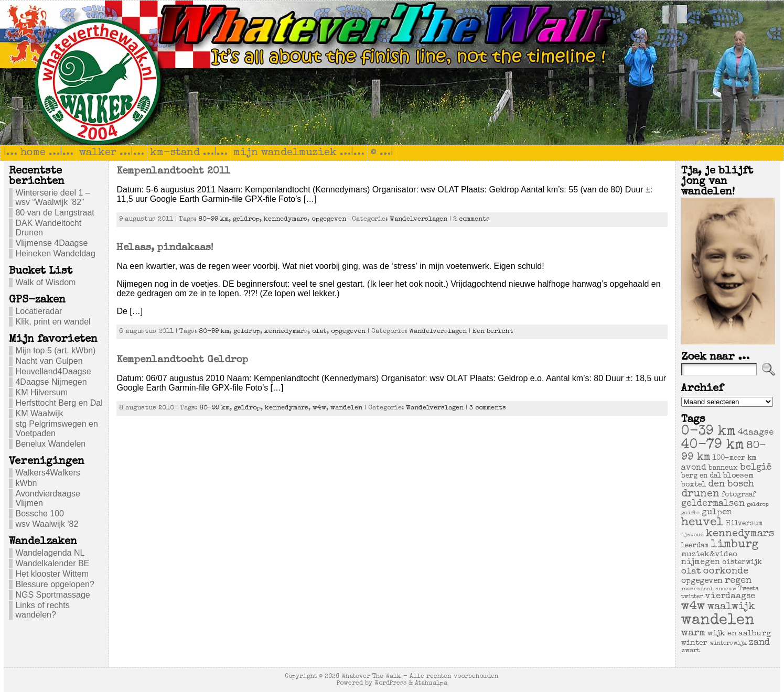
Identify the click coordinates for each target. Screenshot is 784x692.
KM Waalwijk (39, 413)
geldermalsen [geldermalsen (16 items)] (713, 504)
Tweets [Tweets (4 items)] (748, 589)
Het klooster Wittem (52, 574)
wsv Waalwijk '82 (47, 524)
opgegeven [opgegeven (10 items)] (702, 581)
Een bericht (493, 332)
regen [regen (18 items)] (738, 581)
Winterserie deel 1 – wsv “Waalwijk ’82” (52, 197)
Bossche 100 (40, 513)
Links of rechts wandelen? (42, 610)
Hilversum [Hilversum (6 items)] (744, 524)
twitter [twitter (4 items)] (692, 597)
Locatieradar (39, 311)
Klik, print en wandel (53, 322)
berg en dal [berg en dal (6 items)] (701, 476)
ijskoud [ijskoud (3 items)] (692, 535)
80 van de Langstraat (55, 213)
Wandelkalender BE (52, 563)
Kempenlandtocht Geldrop (182, 360)
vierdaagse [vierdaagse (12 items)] (730, 597)
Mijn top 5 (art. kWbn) (55, 350)
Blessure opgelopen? (55, 584)
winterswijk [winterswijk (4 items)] (728, 644)
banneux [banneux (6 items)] (723, 468)
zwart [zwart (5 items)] (691, 651)
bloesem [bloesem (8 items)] (738, 476)
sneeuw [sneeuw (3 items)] (726, 589)
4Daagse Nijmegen (51, 382)
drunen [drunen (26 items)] (700, 494)
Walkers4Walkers (47, 473)
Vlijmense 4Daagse (51, 243)
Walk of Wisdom (45, 282)
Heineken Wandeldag (55, 253)
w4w (319, 408)
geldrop (246, 219)
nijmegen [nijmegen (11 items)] (701, 563)
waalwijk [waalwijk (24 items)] (731, 607)
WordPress (390, 683)
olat (319, 332)
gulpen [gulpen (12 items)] (717, 513)
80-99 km (213, 219)
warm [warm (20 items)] (693, 633)
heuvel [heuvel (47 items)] (702, 523)
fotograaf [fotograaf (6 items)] (739, 495)
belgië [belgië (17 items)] (756, 468)
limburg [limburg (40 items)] (735, 545)
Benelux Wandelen (50, 444)
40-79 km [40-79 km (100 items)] (713, 446)
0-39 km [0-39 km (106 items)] (708, 432)
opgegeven (329, 219)
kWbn (26, 483)
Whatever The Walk (371, 677)
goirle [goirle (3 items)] (690, 513)
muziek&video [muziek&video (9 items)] (709, 554)
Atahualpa (431, 683)
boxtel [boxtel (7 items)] (694, 485)
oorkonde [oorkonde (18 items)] (726, 571)
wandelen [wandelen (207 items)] (718, 621)
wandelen (346, 408)
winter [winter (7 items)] (694, 643)
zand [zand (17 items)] (759, 643)
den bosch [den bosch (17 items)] (731, 484)
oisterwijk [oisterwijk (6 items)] (742, 563)
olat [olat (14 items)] (691, 572)
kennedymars (286, 219)
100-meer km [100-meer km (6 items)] (734, 458)
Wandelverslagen (418, 219)
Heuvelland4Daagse (53, 371)
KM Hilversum (41, 392)
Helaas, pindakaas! (165, 248)
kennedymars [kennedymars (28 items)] (740, 534)
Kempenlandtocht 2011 (173, 171)
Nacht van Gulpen (49, 361)
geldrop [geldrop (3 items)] (758, 505)
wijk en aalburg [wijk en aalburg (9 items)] (739, 634)
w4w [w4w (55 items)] (693, 607)
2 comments (471, 219)
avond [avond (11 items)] (694, 468)
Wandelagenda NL (50, 553)
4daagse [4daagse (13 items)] (756, 433)
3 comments (488, 408)
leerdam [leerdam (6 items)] (695, 546)
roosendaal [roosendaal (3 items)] (697, 589)
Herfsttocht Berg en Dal (59, 403)
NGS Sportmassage (52, 595)
